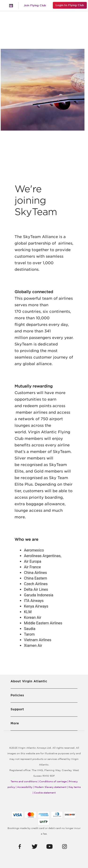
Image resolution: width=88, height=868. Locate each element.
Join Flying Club (35, 5)
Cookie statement (45, 793)
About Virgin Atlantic (29, 681)
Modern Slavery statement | (51, 787)
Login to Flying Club (70, 5)
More (15, 723)
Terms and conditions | (25, 781)
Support (17, 709)
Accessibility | (25, 787)
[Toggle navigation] (11, 6)
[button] (20, 846)
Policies (17, 695)
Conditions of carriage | (54, 781)
